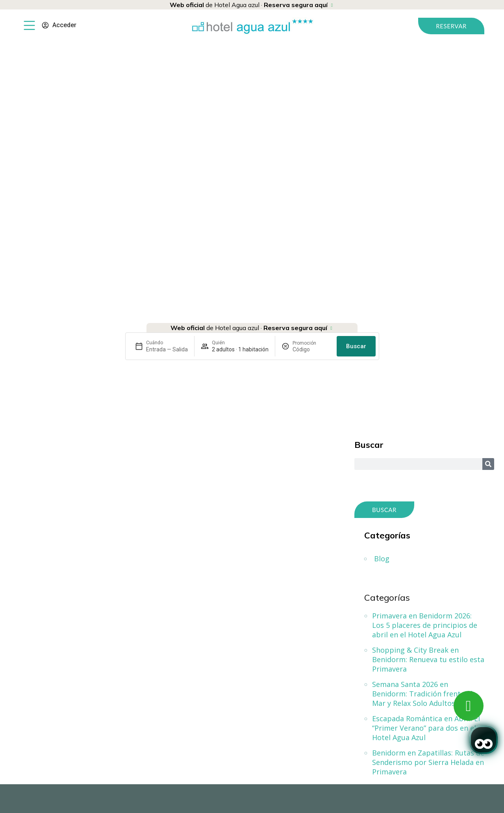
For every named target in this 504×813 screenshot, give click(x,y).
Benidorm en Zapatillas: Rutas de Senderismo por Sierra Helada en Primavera (428, 762)
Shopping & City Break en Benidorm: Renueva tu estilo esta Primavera (428, 659)
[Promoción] (311, 349)
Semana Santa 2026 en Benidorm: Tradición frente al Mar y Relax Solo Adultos (422, 694)
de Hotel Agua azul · (249, 5)
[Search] (488, 464)
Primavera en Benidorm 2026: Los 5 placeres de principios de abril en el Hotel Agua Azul (425, 625)
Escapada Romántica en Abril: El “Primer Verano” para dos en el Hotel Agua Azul (426, 728)
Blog (382, 559)
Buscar (356, 346)
